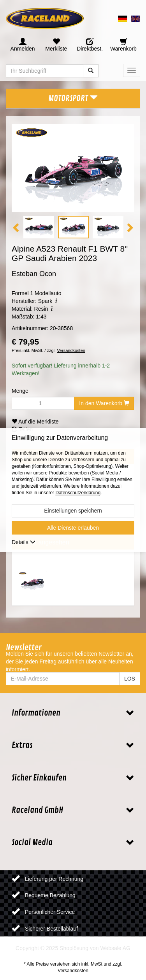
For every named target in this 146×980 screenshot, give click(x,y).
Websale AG (115, 948)
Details (24, 542)
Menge (20, 391)
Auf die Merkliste (35, 422)
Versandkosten (71, 350)
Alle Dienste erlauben (73, 528)
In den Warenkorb (104, 403)
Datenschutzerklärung (78, 493)
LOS (130, 679)
